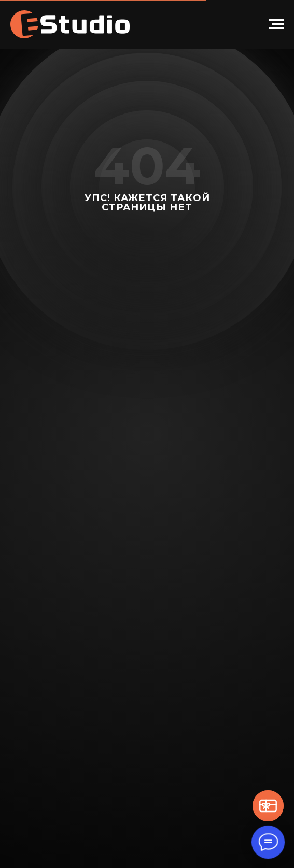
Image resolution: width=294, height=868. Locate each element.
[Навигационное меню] (276, 24)
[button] (268, 806)
